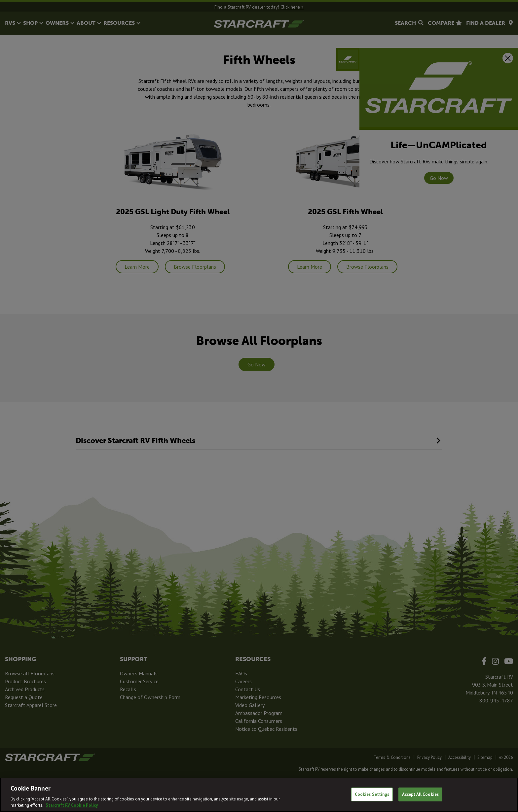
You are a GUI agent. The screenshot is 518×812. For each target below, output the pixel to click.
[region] (259, 795)
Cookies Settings (372, 794)
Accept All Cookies (420, 794)
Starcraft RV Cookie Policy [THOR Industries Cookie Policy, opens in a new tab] (72, 805)
